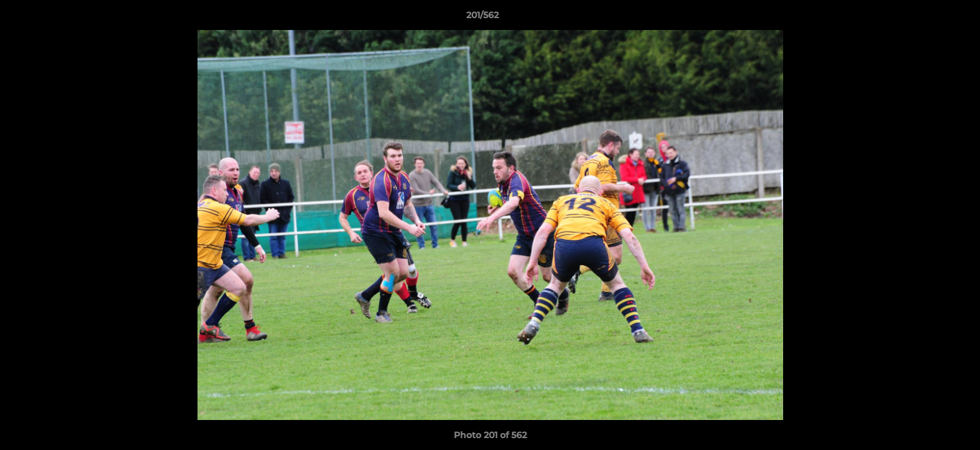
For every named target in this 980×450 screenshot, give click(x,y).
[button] (927, 18)
